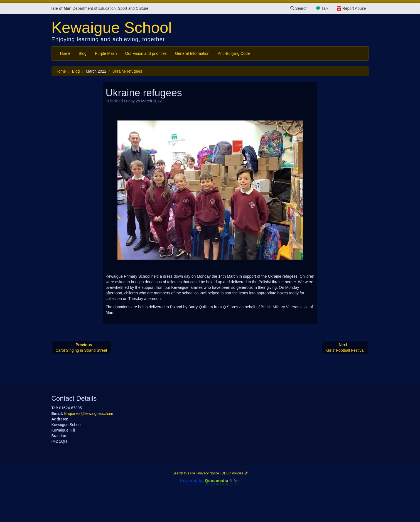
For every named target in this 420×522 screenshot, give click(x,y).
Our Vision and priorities (146, 53)
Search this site (184, 473)
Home (65, 53)
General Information (192, 53)
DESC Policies (235, 473)
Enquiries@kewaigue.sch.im (89, 413)
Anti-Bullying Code (234, 53)
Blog (83, 53)
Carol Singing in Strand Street (81, 348)
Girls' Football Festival (345, 348)
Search (299, 8)
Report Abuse (354, 8)
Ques (222, 481)
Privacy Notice (208, 473)
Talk (325, 8)
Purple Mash (106, 53)
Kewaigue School (112, 27)
